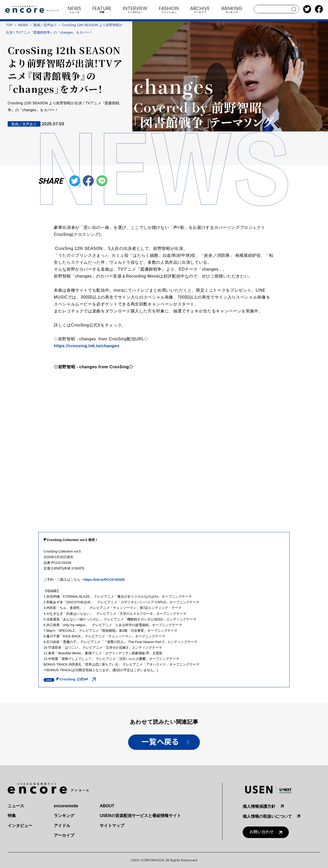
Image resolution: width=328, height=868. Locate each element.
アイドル (62, 826)
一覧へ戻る (160, 742)
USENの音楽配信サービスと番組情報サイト (140, 816)
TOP (9, 25)
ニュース (16, 806)
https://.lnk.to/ (87, 346)
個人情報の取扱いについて (267, 816)
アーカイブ (64, 835)
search (294, 9)
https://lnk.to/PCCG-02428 (104, 580)
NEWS (23, 25)
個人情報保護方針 (259, 806)
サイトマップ (112, 826)
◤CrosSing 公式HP (72, 679)
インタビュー (20, 826)
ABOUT (107, 806)
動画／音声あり (45, 25)
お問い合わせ (262, 832)
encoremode (66, 806)
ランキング (64, 816)
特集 (12, 816)
